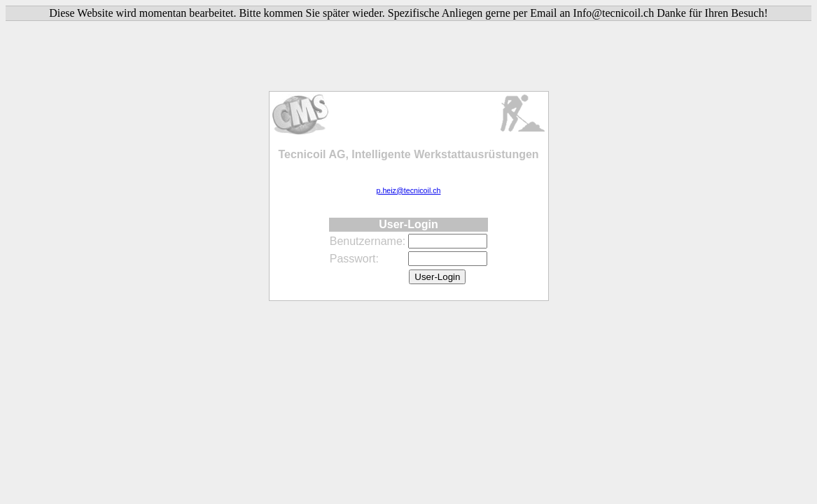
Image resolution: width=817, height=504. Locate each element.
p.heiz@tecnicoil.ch (409, 190)
